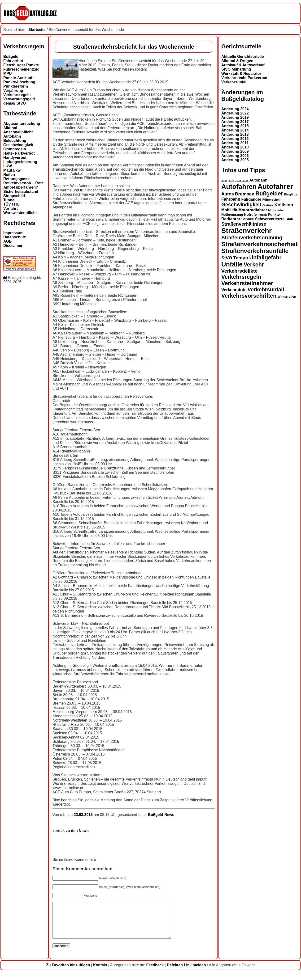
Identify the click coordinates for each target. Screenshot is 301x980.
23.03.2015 (84, 815)
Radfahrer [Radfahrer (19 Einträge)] (231, 219)
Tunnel (9, 200)
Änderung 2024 (235, 109)
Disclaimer (13, 246)
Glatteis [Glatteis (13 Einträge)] (268, 205)
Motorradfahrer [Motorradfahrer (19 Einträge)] (253, 210)
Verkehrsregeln (17, 95)
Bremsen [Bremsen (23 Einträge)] (245, 194)
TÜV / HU (11, 204)
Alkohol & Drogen (237, 61)
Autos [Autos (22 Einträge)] (228, 194)
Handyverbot (15, 158)
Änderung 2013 (235, 134)
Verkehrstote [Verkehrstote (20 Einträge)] (234, 290)
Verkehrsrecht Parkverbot (244, 78)
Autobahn (12, 136)
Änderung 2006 (235, 156)
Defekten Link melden (186, 972)
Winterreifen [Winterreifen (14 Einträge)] (287, 297)
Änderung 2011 (235, 143)
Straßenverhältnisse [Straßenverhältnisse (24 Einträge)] (244, 224)
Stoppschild (14, 196)
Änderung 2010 (235, 147)
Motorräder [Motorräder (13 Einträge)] (276, 210)
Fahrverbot (13, 61)
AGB (8, 241)
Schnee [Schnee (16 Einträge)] (248, 219)
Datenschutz (15, 237)
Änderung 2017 (235, 122)
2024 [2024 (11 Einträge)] (231, 181)
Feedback (155, 972)
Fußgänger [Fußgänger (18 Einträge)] (251, 199)
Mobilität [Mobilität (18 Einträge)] (229, 210)
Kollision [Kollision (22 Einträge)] (284, 205)
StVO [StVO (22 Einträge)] (227, 258)
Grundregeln (15, 149)
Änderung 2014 (235, 130)
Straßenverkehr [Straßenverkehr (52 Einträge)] (246, 231)
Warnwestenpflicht (20, 213)
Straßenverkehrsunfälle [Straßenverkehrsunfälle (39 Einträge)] (255, 251)
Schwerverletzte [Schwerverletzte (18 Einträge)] (270, 219)
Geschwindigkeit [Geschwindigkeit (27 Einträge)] (241, 205)
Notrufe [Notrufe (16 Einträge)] (250, 214)
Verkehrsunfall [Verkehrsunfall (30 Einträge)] (266, 289)
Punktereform (16, 86)
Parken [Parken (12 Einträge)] (262, 215)
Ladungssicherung (20, 162)
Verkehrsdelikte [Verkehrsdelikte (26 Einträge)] (239, 271)
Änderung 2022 (235, 113)
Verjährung (13, 91)
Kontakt (100, 972)
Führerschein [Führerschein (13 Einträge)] (272, 200)
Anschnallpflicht (18, 132)
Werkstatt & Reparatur (241, 74)
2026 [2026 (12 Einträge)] (245, 181)
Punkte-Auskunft (18, 78)
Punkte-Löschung (19, 82)
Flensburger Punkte (21, 65)
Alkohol (10, 128)
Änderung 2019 (235, 117)
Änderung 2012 (235, 139)
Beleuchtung (15, 141)
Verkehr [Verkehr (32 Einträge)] (254, 265)
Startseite (37, 30)
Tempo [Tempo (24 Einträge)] (241, 258)
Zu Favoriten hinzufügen (68, 972)
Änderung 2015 (235, 126)
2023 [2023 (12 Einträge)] (224, 181)
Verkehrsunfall (234, 82)
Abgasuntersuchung (22, 124)
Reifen (9, 175)
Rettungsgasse (17, 179)
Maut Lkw (12, 170)
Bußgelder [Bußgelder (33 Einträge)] (269, 194)
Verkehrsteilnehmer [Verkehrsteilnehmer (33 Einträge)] (247, 283)
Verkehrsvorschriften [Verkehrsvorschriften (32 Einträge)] (249, 296)
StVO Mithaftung (236, 69)
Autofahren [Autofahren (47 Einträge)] (239, 187)
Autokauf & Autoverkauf (243, 65)
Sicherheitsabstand (21, 192)
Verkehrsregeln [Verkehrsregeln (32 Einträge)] (241, 277)
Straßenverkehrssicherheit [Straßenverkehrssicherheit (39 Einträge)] (260, 244)
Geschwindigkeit (18, 145)
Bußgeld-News (161, 815)
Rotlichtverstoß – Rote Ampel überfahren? (24, 185)
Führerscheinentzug (21, 69)
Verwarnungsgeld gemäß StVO (19, 101)
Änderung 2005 (235, 160)
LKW (8, 166)
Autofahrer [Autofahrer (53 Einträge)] (275, 186)
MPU (8, 74)
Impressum (13, 233)
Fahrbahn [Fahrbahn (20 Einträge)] (231, 199)
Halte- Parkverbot (19, 153)
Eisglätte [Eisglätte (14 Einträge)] (291, 194)
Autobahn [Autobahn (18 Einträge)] (258, 180)
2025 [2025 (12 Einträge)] (238, 181)
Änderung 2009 (235, 151)
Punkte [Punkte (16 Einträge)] (274, 214)
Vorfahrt (11, 209)
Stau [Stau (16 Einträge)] (289, 219)
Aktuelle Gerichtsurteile (243, 57)
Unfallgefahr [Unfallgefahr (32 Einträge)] (265, 258)
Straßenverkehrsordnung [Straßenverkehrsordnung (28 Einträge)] (252, 238)
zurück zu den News (71, 831)
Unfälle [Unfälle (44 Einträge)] (232, 264)
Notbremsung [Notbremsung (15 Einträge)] (232, 215)
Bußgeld (11, 57)
